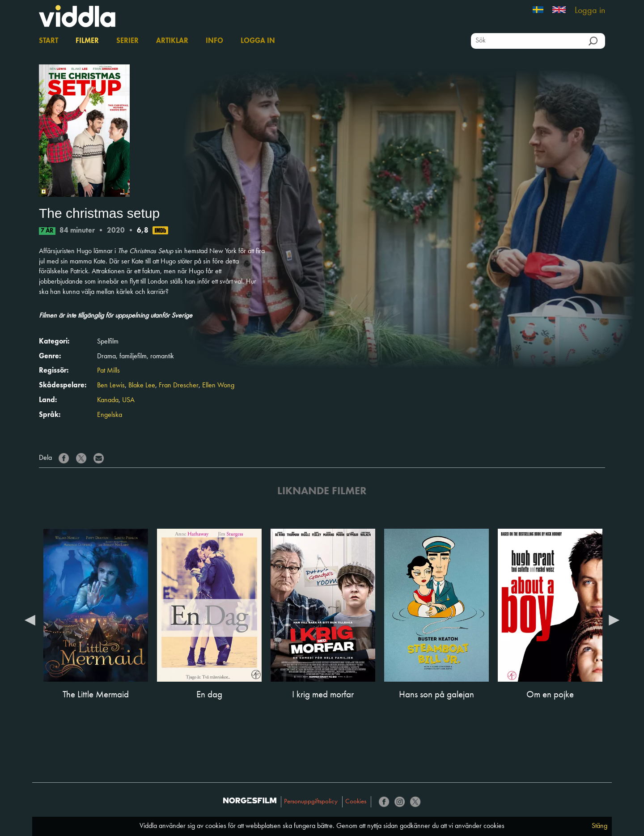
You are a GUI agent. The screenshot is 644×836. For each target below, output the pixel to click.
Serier (127, 41)
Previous (30, 620)
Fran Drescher (179, 386)
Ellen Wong (218, 386)
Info (214, 41)
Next (614, 620)
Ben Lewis (111, 386)
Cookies (356, 802)
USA (128, 400)
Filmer (87, 41)
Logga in (590, 11)
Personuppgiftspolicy (311, 802)
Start (49, 41)
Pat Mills (108, 371)
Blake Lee (142, 386)
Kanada (108, 400)
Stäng (600, 826)
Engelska (110, 415)
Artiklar (172, 41)
